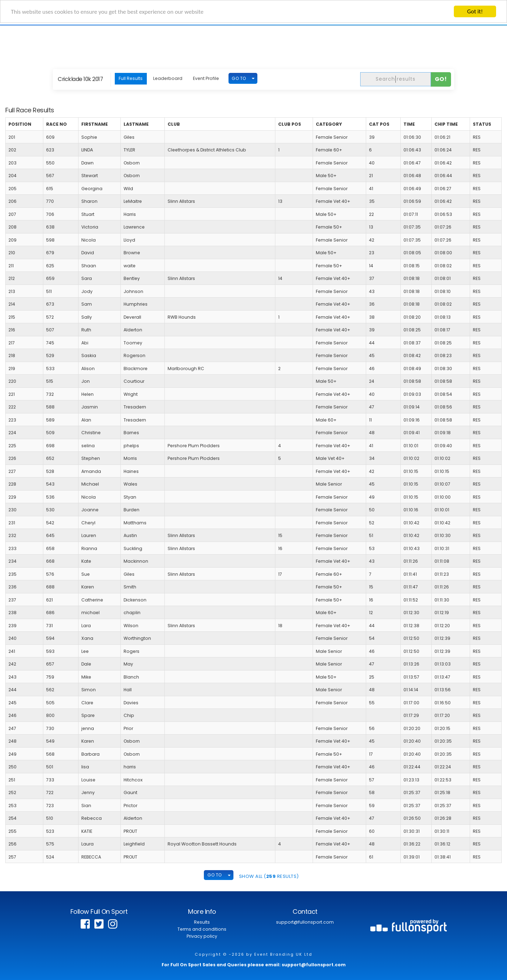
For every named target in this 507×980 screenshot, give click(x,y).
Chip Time (446, 124)
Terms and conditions (202, 929)
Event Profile (206, 78)
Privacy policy (202, 936)
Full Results (131, 78)
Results (202, 922)
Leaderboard (168, 78)
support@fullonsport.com (305, 922)
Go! (441, 79)
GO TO (239, 78)
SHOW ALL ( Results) (269, 876)
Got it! (475, 11)
